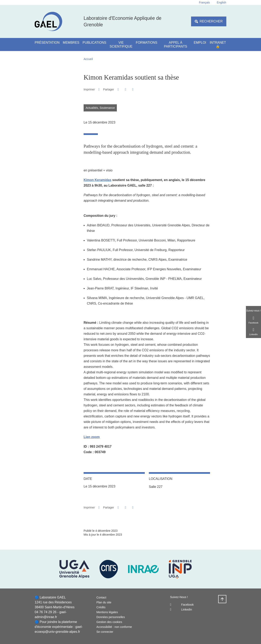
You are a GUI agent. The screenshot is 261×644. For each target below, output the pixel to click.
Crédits (101, 607)
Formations (147, 43)
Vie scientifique (121, 44)
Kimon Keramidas (97, 180)
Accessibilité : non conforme (114, 627)
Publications (94, 43)
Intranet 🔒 (218, 44)
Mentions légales (107, 612)
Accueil (88, 59)
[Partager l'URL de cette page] (133, 89)
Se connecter (105, 632)
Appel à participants (176, 44)
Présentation (47, 43)
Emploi (200, 43)
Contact (101, 597)
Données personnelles (111, 617)
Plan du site (104, 602)
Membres (71, 43)
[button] (118, 89)
